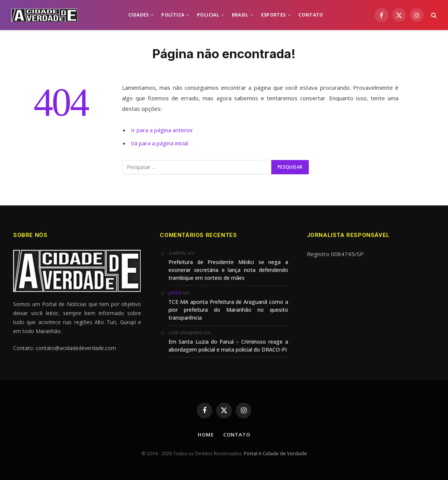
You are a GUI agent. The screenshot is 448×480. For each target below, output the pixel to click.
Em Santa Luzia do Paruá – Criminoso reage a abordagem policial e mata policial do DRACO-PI (228, 346)
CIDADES (139, 15)
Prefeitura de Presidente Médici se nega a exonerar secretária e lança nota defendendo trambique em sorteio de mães (228, 270)
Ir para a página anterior (162, 130)
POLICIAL (208, 15)
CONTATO (311, 15)
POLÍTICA (173, 15)
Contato (237, 435)
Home (206, 435)
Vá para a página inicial (159, 143)
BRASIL (240, 15)
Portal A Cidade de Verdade (275, 453)
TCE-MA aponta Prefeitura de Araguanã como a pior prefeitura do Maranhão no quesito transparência (228, 310)
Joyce (175, 293)
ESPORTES (274, 15)
